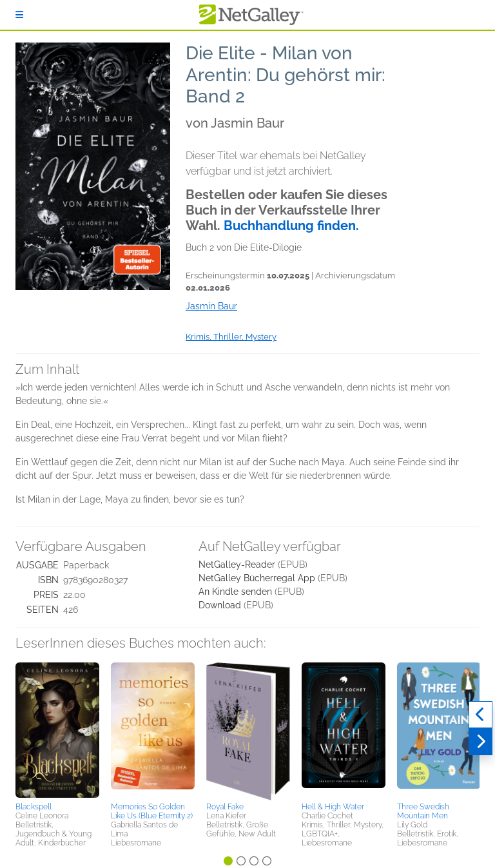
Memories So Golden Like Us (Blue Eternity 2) (152, 811)
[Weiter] (480, 742)
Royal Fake (225, 807)
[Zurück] (480, 715)
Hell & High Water (333, 807)
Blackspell (34, 807)
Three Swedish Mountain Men (423, 811)
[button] (57, 730)
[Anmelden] (19, 15)
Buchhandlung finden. (291, 226)
